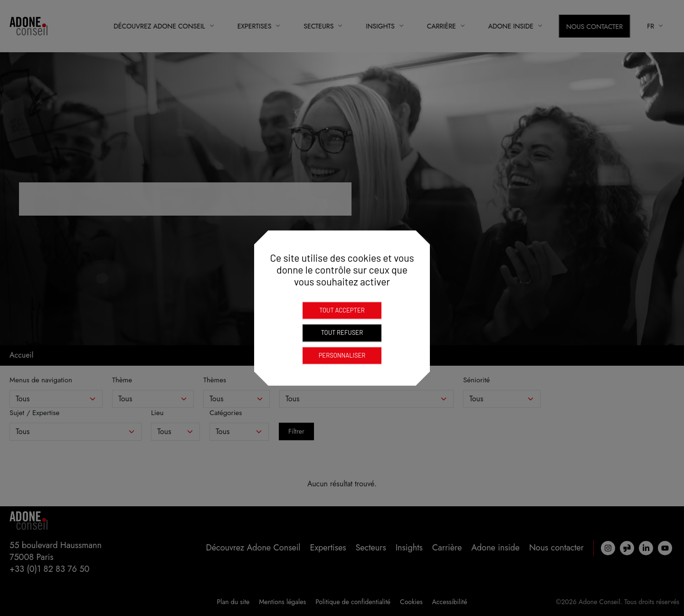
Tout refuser (342, 332)
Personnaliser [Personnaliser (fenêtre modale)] (342, 355)
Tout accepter (342, 310)
